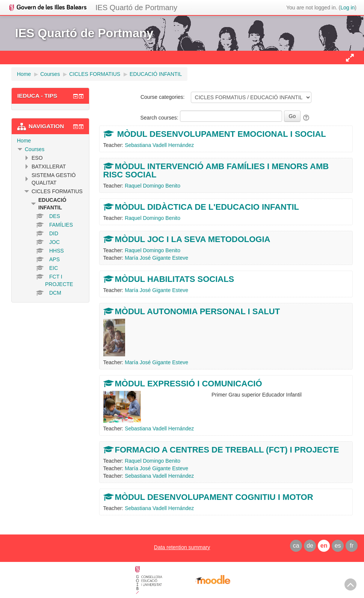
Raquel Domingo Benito (153, 186)
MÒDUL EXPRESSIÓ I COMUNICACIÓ (189, 384)
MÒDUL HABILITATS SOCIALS (175, 279)
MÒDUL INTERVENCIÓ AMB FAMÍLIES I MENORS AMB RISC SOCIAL (216, 170)
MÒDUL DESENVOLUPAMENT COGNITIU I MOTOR (214, 497)
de (310, 546)
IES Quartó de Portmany (136, 8)
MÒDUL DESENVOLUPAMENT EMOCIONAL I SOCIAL (221, 134)
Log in (347, 8)
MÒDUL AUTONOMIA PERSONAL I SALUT (198, 311)
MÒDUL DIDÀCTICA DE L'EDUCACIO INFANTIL (207, 207)
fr (352, 546)
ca (296, 546)
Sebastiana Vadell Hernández (159, 145)
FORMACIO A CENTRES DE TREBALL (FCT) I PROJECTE (227, 450)
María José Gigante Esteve (156, 258)
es (338, 546)
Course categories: (163, 97)
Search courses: (160, 118)
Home (24, 141)
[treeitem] (50, 141)
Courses (35, 149)
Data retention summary (182, 547)
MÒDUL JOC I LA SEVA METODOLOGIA (193, 239)
